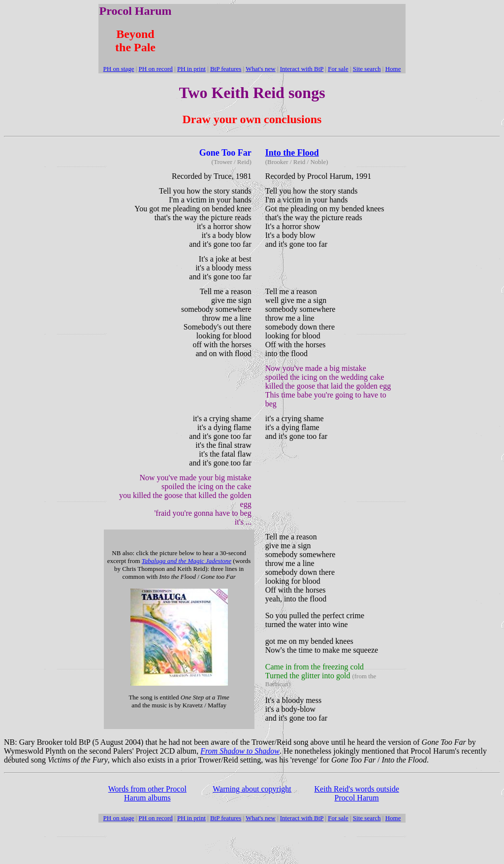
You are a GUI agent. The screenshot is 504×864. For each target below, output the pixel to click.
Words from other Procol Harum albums (147, 793)
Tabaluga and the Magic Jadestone (187, 561)
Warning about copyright (252, 789)
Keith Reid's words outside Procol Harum (357, 793)
